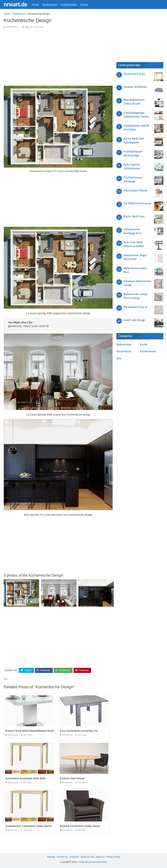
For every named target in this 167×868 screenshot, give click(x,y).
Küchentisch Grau (134, 74)
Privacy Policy (113, 857)
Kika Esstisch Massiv (136, 190)
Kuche (84, 5)
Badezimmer (50, 5)
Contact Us (62, 857)
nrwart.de (15, 4)
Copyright (74, 857)
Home (35, 5)
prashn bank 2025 (98, 862)
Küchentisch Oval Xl (135, 307)
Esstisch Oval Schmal (72, 778)
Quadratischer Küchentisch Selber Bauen (29, 826)
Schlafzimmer (69, 5)
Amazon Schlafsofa (135, 87)
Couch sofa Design (134, 320)
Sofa (119, 358)
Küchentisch (12, 27)
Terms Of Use (87, 857)
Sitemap (51, 857)
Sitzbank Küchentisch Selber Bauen (80, 826)
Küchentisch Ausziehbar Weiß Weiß (25, 778)
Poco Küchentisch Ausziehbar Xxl (79, 731)
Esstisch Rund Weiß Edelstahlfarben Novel (29, 731)
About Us (100, 857)
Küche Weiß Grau (134, 216)
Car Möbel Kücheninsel (137, 203)
